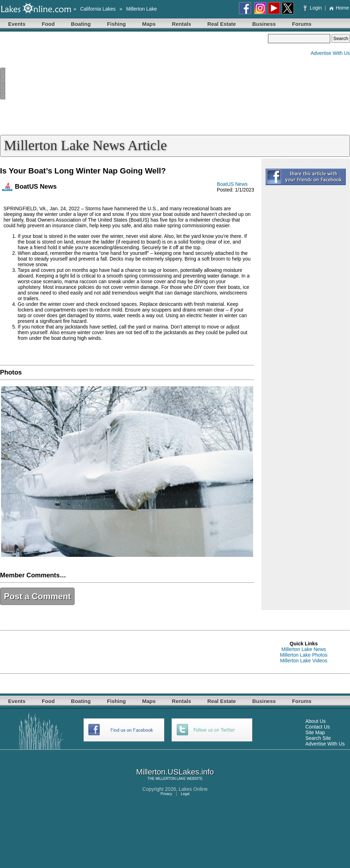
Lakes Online (193, 789)
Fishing (116, 24)
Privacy (166, 794)
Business (264, 24)
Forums (302, 24)
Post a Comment (37, 596)
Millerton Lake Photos (304, 655)
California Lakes (98, 9)
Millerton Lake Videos (304, 661)
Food (48, 24)
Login (313, 8)
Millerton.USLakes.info (175, 772)
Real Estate (222, 24)
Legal (185, 794)
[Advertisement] (134, 84)
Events (17, 24)
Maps (149, 24)
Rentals (181, 24)
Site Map (315, 732)
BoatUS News (232, 184)
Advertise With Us (330, 53)
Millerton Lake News (304, 649)
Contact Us (318, 727)
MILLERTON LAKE (171, 779)
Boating (81, 24)
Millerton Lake (142, 9)
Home (339, 8)
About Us (316, 721)
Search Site (318, 738)
